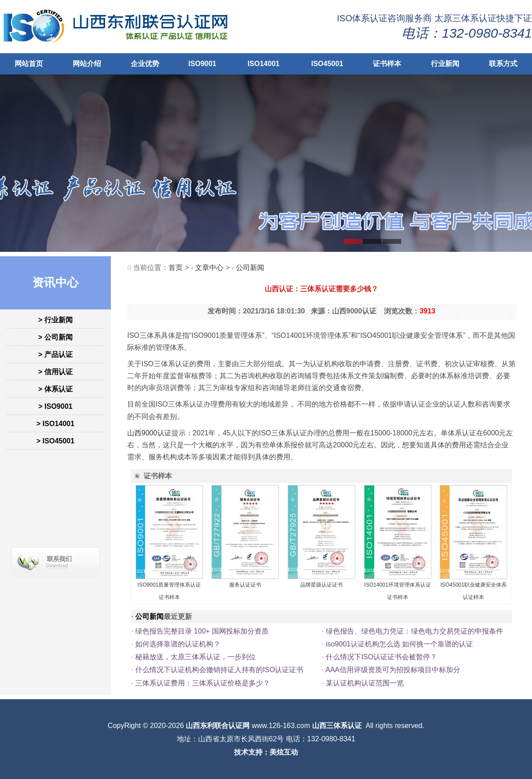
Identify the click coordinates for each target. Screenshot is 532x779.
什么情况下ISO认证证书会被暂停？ (382, 657)
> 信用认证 (55, 372)
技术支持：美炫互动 (266, 752)
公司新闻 (250, 268)
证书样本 (387, 64)
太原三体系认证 (465, 18)
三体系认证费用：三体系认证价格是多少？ (203, 683)
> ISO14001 (55, 424)
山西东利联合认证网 (218, 726)
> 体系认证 (55, 389)
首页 (176, 268)
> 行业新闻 (55, 320)
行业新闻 (445, 64)
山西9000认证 (149, 433)
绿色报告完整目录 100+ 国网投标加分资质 (202, 631)
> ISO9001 (56, 406)
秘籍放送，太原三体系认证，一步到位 (196, 657)
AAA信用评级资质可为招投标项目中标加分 (393, 670)
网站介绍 (87, 64)
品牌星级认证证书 (321, 585)
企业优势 (145, 64)
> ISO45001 (55, 441)
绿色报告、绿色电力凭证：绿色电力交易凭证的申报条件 (415, 631)
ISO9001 (202, 64)
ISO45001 (327, 64)
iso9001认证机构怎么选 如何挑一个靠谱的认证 (400, 644)
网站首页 (29, 64)
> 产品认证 (55, 354)
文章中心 (209, 268)
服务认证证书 (245, 585)
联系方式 (503, 64)
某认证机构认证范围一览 (365, 683)
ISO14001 (263, 64)
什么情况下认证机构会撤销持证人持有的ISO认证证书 (219, 670)
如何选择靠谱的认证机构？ (178, 644)
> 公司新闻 (55, 337)
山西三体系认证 (337, 726)
